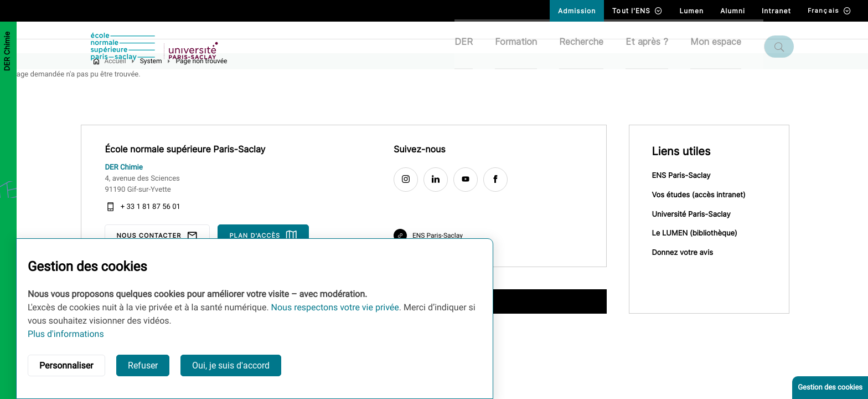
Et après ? (653, 46)
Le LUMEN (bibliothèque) (701, 255)
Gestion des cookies (830, 388)
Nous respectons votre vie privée (335, 307)
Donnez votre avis (689, 275)
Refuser (143, 365)
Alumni (733, 11)
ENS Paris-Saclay (688, 195)
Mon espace (722, 46)
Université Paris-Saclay (698, 235)
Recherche (588, 46)
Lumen (691, 11)
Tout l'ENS (637, 11)
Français (830, 11)
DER (470, 46)
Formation (523, 46)
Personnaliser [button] (66, 365)
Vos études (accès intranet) (706, 215)
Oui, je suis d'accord (231, 365)
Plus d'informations (66, 334)
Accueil (122, 79)
